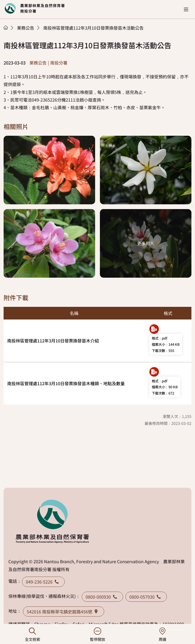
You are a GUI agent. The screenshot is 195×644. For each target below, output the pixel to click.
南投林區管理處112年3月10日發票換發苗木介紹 (53, 341)
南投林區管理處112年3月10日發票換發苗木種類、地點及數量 (66, 383)
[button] (186, 9)
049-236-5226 (43, 582)
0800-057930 (146, 597)
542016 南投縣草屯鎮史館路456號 (64, 612)
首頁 (6, 27)
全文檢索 (32, 635)
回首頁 (35, 8)
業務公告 (26, 28)
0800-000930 (102, 597)
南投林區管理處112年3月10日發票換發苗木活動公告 (93, 28)
